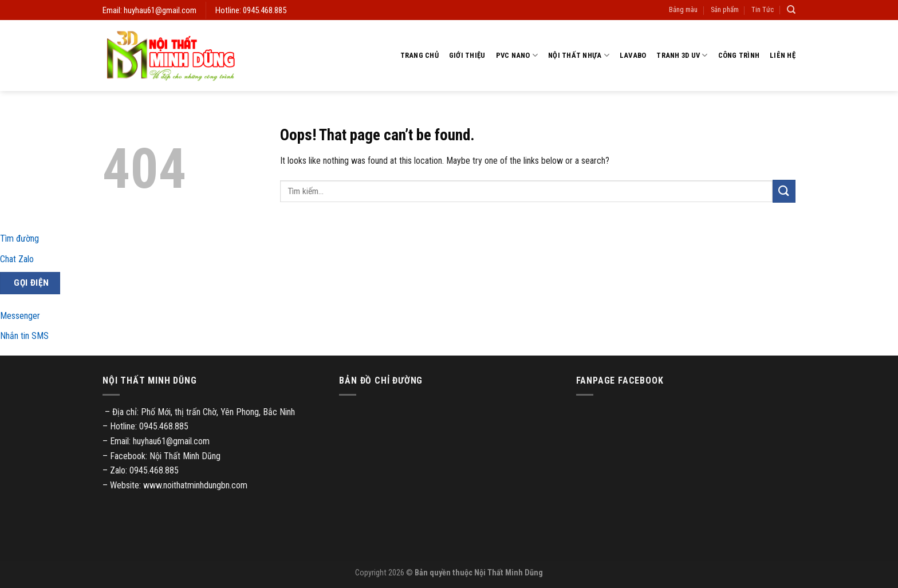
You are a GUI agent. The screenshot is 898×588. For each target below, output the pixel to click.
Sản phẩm (725, 9)
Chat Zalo (17, 259)
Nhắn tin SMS (24, 336)
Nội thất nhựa (579, 55)
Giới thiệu (467, 55)
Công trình (739, 55)
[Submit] (784, 191)
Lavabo (633, 55)
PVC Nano (517, 55)
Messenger (20, 316)
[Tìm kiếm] (791, 10)
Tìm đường (19, 238)
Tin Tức (763, 9)
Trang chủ (420, 55)
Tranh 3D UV (682, 55)
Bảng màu (683, 9)
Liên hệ (783, 55)
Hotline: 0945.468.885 (251, 10)
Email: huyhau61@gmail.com (149, 10)
